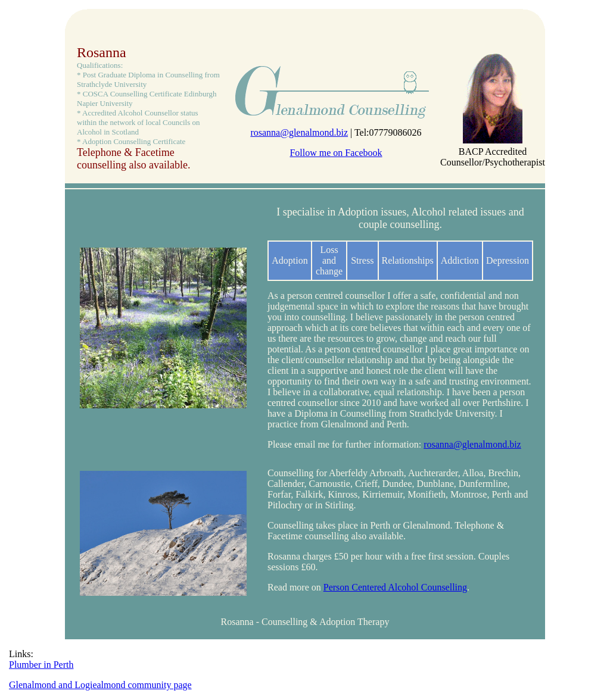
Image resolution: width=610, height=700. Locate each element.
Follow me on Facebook (336, 153)
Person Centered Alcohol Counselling (395, 587)
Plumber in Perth (41, 665)
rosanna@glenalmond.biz (299, 132)
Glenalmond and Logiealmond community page (100, 685)
